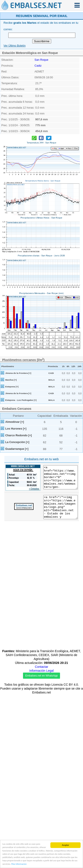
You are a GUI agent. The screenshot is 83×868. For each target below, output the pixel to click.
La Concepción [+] (17, 500)
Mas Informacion (19, 864)
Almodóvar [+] (15, 479)
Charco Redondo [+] (19, 493)
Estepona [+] (12, 444)
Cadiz (38, 123)
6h (68, 424)
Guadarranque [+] (17, 506)
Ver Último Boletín (15, 103)
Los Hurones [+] (16, 486)
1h (63, 424)
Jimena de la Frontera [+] (18, 431)
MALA (52, 437)
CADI (51, 431)
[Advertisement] (41, 40)
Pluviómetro (8, 424)
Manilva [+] (11, 437)
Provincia (53, 424)
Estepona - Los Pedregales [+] (21, 458)
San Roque (41, 117)
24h (79, 424)
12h (73, 424)
